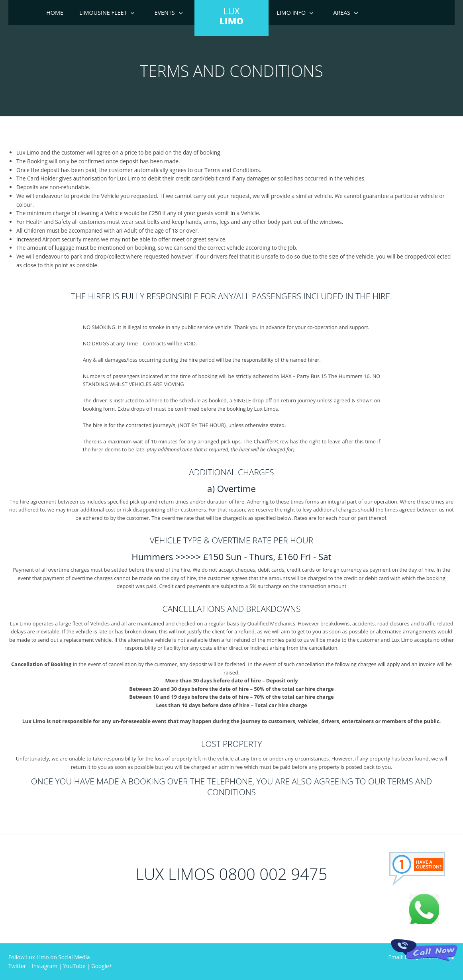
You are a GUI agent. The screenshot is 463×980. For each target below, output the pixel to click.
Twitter (17, 966)
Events (164, 13)
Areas (342, 13)
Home (55, 13)
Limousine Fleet (103, 13)
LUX (231, 16)
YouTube (75, 966)
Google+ (102, 966)
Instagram (45, 966)
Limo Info (291, 13)
